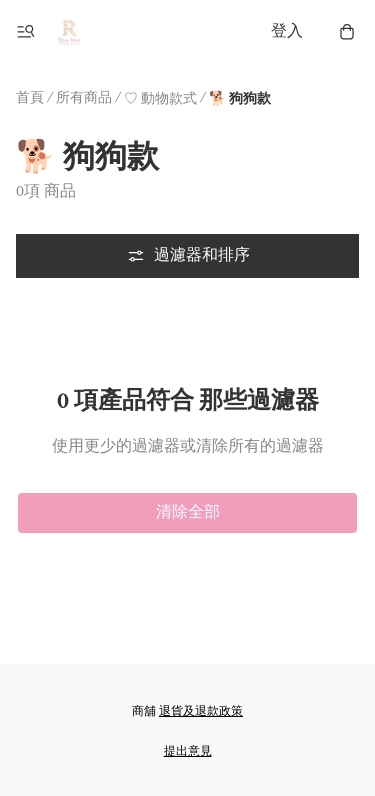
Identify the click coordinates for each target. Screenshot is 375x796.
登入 (287, 31)
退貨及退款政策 (201, 711)
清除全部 (188, 512)
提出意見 (188, 751)
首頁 (30, 98)
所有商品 (84, 98)
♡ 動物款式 (160, 99)
